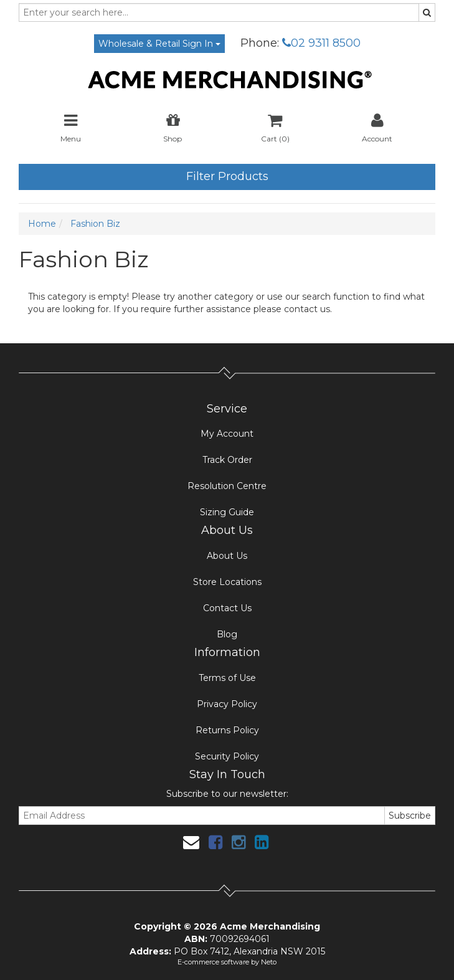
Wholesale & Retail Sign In (159, 44)
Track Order (227, 460)
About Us (227, 556)
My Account (227, 434)
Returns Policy (227, 730)
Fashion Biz (95, 224)
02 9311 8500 (321, 43)
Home (42, 224)
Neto (269, 962)
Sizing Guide (227, 512)
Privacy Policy (227, 704)
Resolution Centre (227, 486)
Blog (227, 634)
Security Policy (227, 756)
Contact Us (227, 608)
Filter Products (227, 176)
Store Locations (227, 582)
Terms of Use (227, 678)
